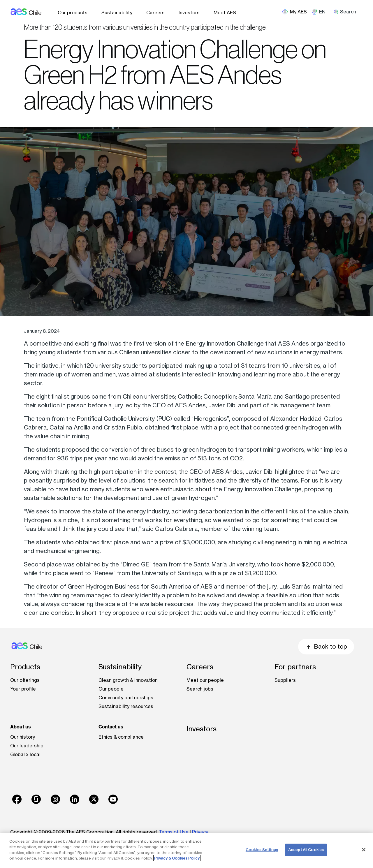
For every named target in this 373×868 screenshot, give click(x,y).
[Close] (364, 850)
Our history (23, 737)
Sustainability (117, 13)
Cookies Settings (262, 850)
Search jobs (200, 689)
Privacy (200, 832)
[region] (186, 850)
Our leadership (27, 746)
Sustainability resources (126, 706)
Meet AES (225, 13)
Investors (189, 13)
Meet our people (205, 680)
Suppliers (285, 680)
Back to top (326, 646)
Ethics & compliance (121, 737)
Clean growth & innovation (128, 680)
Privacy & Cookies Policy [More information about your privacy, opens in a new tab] (177, 858)
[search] (347, 12)
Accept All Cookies (306, 850)
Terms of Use (174, 832)
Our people (111, 689)
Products (25, 667)
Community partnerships (126, 698)
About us (21, 727)
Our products (73, 13)
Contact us (111, 727)
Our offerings (25, 680)
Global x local (25, 754)
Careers (155, 13)
